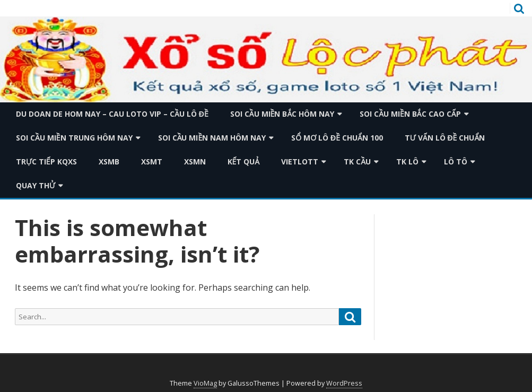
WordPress (344, 383)
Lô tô (456, 162)
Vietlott (300, 162)
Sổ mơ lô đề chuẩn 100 (337, 138)
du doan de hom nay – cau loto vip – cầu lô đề (112, 114)
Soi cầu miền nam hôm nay (212, 138)
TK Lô (407, 162)
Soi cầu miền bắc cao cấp (410, 114)
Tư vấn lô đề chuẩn (445, 138)
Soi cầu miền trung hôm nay (74, 138)
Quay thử (36, 185)
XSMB (109, 162)
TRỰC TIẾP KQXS (46, 162)
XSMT (152, 162)
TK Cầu (357, 162)
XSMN (195, 162)
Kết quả (244, 162)
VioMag (205, 383)
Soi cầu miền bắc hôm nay (282, 114)
